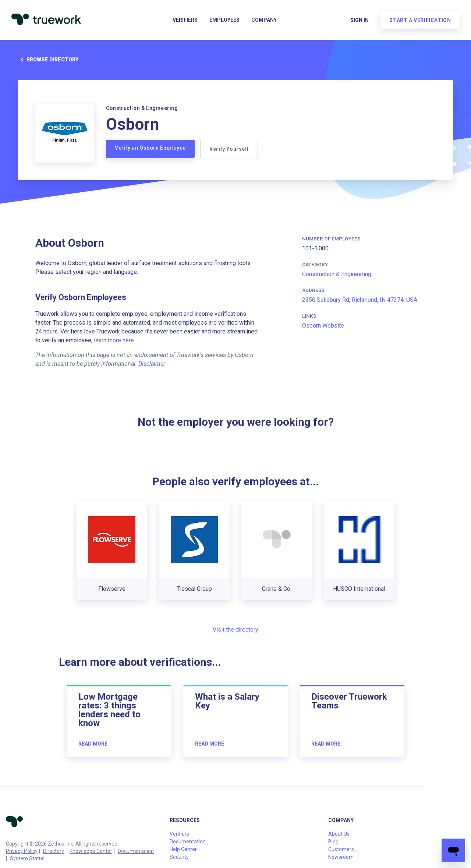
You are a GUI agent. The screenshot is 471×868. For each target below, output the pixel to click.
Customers (341, 849)
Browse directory (48, 60)
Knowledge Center (91, 851)
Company (264, 21)
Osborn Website (323, 326)
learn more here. (114, 340)
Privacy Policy (22, 851)
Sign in (359, 21)
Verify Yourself (229, 149)
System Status (27, 858)
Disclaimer (152, 364)
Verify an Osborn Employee (150, 148)
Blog (333, 842)
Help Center (183, 849)
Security (179, 857)
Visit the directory (235, 630)
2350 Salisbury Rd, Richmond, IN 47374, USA (360, 300)
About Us (339, 834)
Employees (224, 21)
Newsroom (341, 857)
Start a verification (420, 21)
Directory (54, 851)
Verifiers (185, 21)
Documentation (136, 851)
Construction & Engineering (337, 274)
